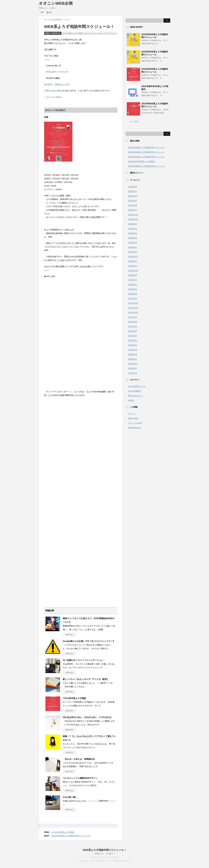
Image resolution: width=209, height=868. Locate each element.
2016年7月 (133, 350)
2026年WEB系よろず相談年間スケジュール (146, 147)
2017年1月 (133, 340)
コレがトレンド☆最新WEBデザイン (80, 778)
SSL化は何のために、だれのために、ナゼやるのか (87, 717)
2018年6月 (133, 285)
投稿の (133, 418)
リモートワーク (104, 33)
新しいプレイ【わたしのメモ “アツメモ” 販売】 (86, 679)
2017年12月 (133, 303)
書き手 (49, 12)
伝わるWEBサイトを (70, 33)
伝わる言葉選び (135, 391)
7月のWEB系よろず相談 (74, 698)
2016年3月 (133, 364)
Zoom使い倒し (70, 797)
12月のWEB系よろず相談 (63, 832)
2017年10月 (133, 312)
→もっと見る (133, 122)
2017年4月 (133, 331)
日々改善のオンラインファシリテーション (83, 660)
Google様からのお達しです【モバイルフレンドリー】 (89, 641)
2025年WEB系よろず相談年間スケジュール (146, 152)
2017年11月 (133, 308)
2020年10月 (133, 219)
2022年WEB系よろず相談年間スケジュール (71, 836)
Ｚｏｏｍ (113, 33)
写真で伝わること (136, 396)
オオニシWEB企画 (56, 3)
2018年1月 (133, 299)
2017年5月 (133, 326)
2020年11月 (133, 215)
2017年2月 (133, 336)
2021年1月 (133, 210)
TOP (42, 12)
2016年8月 (133, 345)
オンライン (93, 33)
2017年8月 (133, 322)
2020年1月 (133, 252)
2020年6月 (133, 233)
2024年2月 (133, 196)
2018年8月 (133, 275)
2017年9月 (133, 317)
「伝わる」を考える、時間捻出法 (79, 759)
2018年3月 (133, 294)
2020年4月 (133, 243)
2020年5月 (133, 238)
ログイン (132, 414)
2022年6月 (133, 201)
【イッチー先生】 (54, 97)
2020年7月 (133, 229)
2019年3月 (133, 261)
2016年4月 (133, 359)
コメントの (135, 423)
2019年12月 (133, 257)
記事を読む (69, 635)
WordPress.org (134, 428)
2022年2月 (133, 205)
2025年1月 (133, 191)
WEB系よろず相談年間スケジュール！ (105, 850)
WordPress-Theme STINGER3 (105, 857)
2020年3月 (133, 247)
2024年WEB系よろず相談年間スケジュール (146, 157)
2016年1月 (133, 373)
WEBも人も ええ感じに (105, 854)
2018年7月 (133, 280)
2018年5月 (133, 289)
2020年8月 (133, 224)
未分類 (131, 400)
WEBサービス (83, 33)
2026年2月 (133, 187)
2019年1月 (133, 266)
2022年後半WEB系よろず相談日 (142, 161)
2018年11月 (133, 271)
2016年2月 (133, 368)
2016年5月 (133, 354)
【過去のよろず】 (62, 84)
